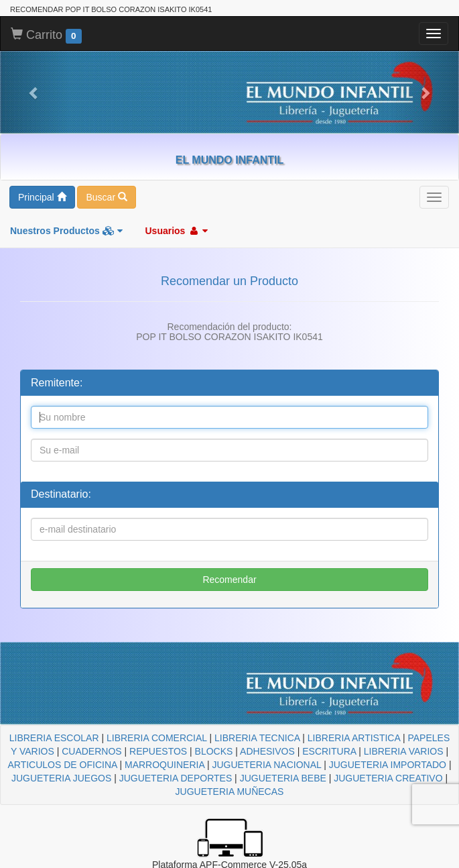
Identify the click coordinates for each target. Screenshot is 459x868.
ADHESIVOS (267, 751)
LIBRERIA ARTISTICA (354, 738)
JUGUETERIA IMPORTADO (388, 765)
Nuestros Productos (66, 231)
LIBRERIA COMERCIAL (157, 738)
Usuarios (176, 231)
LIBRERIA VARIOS (404, 751)
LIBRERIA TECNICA (257, 738)
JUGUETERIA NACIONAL (266, 765)
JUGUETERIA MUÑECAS (230, 792)
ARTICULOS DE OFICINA (62, 765)
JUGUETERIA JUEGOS (61, 778)
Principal (42, 197)
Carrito (46, 36)
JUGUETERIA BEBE (283, 778)
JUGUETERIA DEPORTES (176, 778)
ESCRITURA (329, 751)
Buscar (106, 197)
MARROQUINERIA (165, 765)
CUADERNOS (91, 751)
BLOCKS (214, 751)
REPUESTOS (158, 751)
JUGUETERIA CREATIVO (388, 778)
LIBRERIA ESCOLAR (54, 738)
